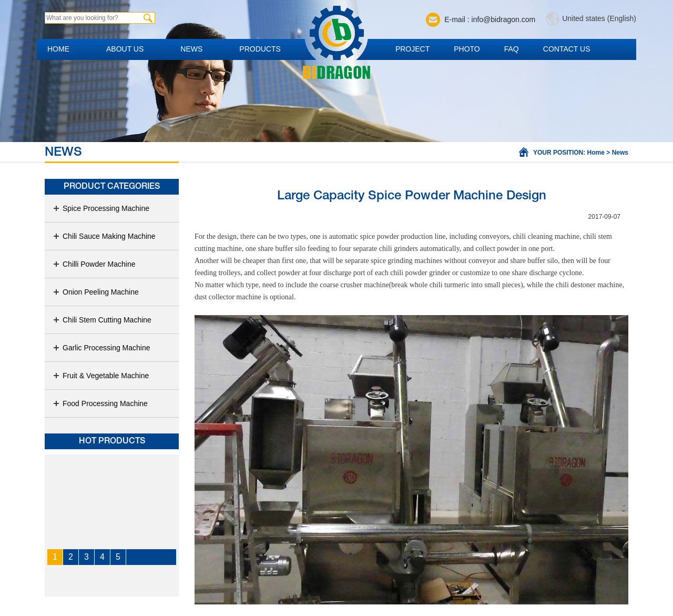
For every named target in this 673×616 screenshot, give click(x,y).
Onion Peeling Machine (96, 292)
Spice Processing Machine (101, 208)
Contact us (567, 49)
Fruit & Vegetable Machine (101, 376)
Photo (467, 49)
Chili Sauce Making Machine (104, 236)
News (191, 49)
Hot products (112, 441)
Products (260, 49)
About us (125, 49)
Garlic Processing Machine (101, 348)
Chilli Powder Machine (94, 264)
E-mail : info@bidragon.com (490, 19)
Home (58, 49)
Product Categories (112, 187)
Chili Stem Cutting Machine (102, 320)
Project (412, 49)
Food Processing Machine (100, 403)
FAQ (512, 49)
